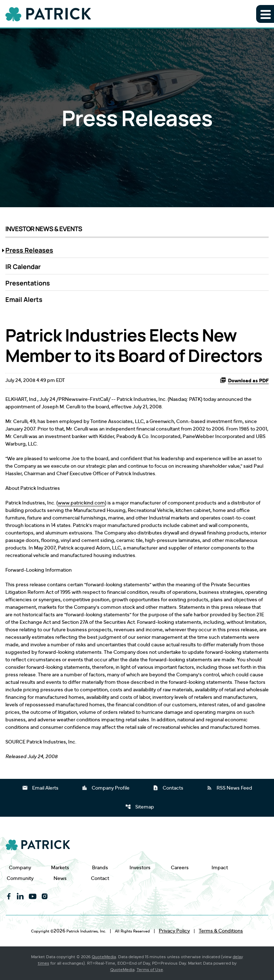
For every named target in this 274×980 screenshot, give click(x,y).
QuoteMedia (104, 957)
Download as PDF (244, 380)
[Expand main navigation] (265, 14)
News (60, 878)
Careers (180, 868)
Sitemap (140, 807)
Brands (100, 868)
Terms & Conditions (221, 931)
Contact (100, 878)
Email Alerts (24, 299)
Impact (220, 868)
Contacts (168, 788)
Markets (60, 868)
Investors (140, 868)
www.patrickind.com (81, 503)
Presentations (28, 283)
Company (20, 868)
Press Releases (29, 250)
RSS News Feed (229, 788)
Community (20, 878)
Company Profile (106, 788)
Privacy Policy (174, 931)
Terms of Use (150, 970)
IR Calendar (23, 267)
